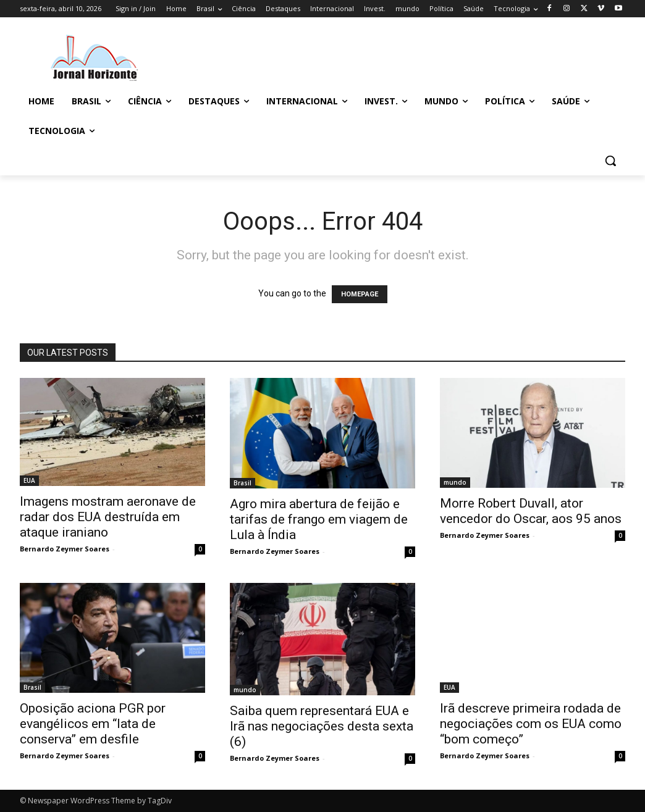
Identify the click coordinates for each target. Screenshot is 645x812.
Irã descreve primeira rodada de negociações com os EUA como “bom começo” (531, 724)
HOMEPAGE (360, 294)
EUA (29, 480)
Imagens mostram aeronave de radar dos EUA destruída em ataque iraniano (108, 517)
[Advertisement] (310, 56)
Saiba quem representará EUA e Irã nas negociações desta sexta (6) (322, 726)
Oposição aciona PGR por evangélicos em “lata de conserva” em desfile (93, 724)
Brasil (242, 483)
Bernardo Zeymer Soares (65, 549)
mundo (455, 482)
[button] (610, 161)
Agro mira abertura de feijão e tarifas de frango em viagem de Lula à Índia (319, 519)
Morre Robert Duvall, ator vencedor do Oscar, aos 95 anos (531, 511)
